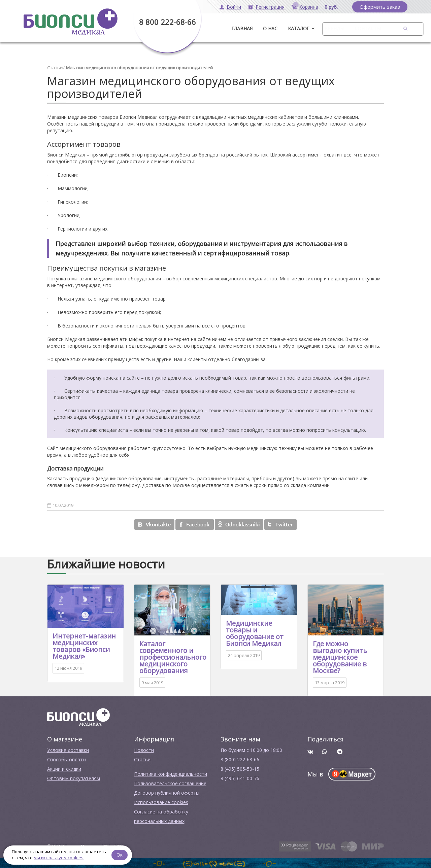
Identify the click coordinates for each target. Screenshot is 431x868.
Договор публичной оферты (167, 792)
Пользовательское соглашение (170, 783)
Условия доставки (68, 749)
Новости (144, 749)
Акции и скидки (64, 768)
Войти (234, 7)
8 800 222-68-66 (168, 22)
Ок (120, 854)
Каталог (299, 28)
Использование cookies (161, 802)
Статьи (55, 67)
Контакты (368, 28)
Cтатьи (142, 759)
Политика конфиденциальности (171, 773)
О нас (270, 28)
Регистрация (270, 7)
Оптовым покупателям (74, 778)
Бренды (334, 28)
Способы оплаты (67, 759)
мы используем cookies (59, 858)
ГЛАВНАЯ (242, 28)
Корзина (309, 7)
